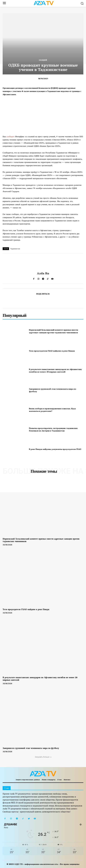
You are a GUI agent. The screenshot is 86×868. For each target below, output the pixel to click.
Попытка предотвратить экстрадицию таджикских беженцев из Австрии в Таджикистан (53, 429)
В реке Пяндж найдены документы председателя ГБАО (55, 449)
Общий (43, 60)
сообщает (11, 137)
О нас (60, 780)
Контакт (67, 780)
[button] (82, 3)
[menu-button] (4, 3)
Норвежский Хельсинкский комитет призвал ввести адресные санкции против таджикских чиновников (54, 331)
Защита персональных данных (28, 780)
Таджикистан (15, 249)
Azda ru (43, 273)
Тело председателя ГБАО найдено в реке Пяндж (52, 351)
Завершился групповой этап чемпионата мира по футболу (53, 390)
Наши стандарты (49, 780)
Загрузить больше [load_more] (43, 757)
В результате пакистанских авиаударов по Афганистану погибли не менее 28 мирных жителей (55, 371)
